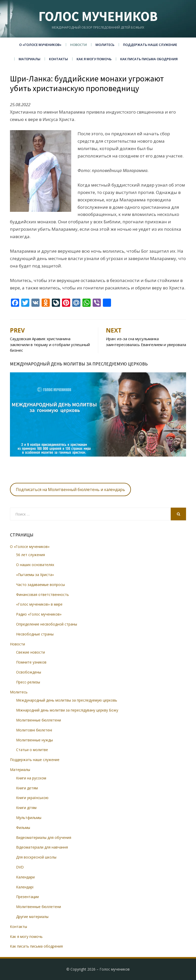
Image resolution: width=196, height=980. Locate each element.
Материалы (29, 59)
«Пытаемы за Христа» (35, 575)
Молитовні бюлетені (34, 730)
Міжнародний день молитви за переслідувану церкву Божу (67, 710)
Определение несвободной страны (47, 624)
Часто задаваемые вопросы (40, 585)
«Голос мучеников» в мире (39, 604)
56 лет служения (30, 555)
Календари (25, 877)
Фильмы (23, 828)
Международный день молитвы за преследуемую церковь (67, 700)
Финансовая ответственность (42, 595)
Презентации (27, 897)
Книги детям (27, 788)
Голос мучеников (98, 16)
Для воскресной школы (36, 857)
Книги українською (32, 798)
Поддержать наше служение (150, 45)
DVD (20, 867)
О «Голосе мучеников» (40, 45)
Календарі (25, 887)
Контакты (58, 59)
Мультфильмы (29, 818)
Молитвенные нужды (34, 740)
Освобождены (29, 672)
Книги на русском (31, 778)
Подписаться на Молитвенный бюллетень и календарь (70, 489)
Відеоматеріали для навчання (42, 847)
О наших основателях (35, 565)
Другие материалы (32, 917)
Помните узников (31, 662)
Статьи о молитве (32, 750)
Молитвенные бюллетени (39, 720)
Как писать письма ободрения (149, 59)
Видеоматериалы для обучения (44, 837)
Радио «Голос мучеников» (39, 614)
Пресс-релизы (28, 682)
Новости (78, 45)
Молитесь (105, 45)
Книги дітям (26, 808)
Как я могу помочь (94, 59)
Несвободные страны (35, 634)
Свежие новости (30, 652)
